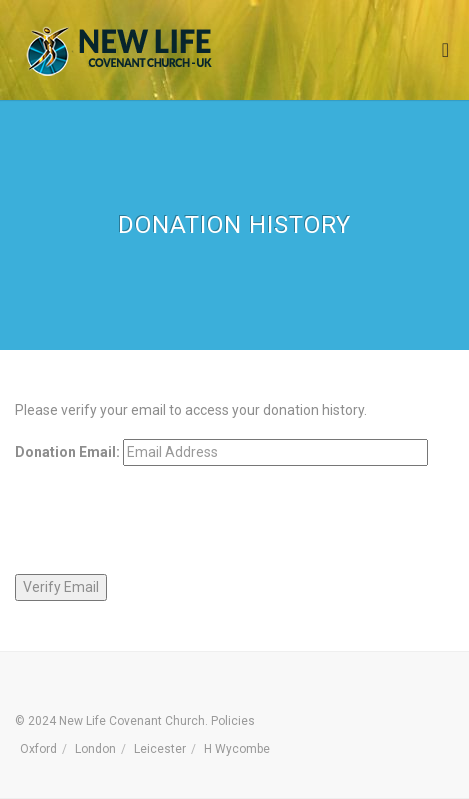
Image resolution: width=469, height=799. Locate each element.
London (95, 749)
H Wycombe (237, 749)
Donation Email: (67, 452)
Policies (233, 721)
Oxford (38, 749)
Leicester (160, 749)
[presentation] (167, 520)
